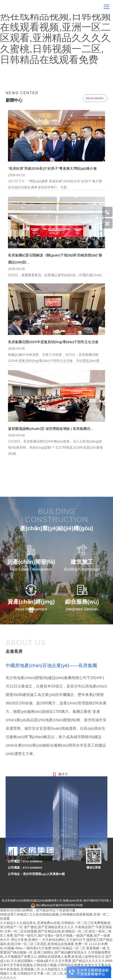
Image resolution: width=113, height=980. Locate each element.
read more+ (95, 98)
